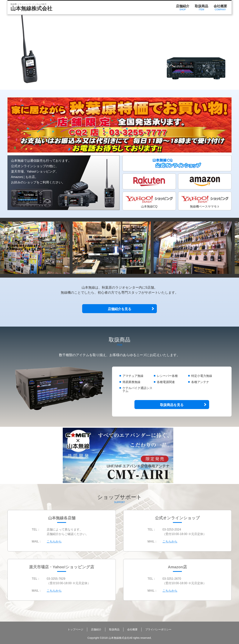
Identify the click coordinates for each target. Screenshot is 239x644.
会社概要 (220, 8)
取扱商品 (201, 8)
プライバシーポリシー (158, 629)
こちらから (54, 541)
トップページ (75, 629)
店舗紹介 (183, 8)
